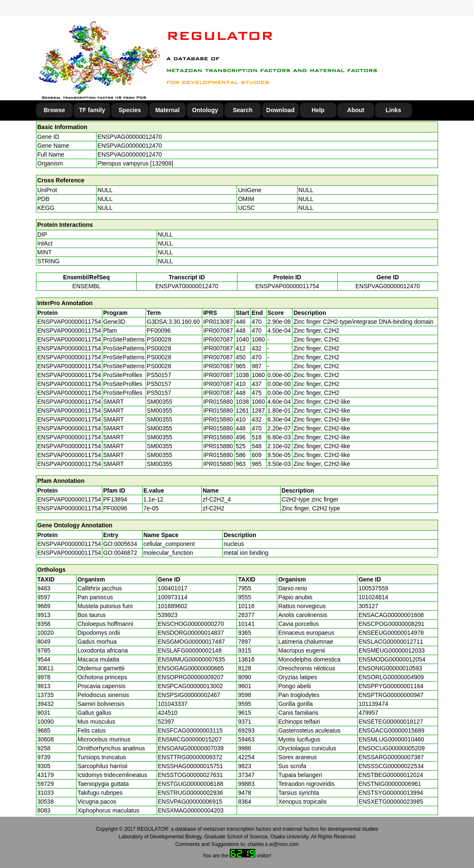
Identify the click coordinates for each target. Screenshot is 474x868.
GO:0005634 (120, 544)
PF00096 (115, 508)
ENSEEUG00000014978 (391, 633)
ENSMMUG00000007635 (192, 659)
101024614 (373, 597)
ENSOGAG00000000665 (191, 668)
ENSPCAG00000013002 (190, 686)
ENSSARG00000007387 (391, 757)
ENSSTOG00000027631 (190, 775)
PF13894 (115, 499)
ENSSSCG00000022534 (391, 766)
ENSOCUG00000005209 (391, 748)
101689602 (173, 606)
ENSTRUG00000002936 (190, 793)
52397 (166, 722)
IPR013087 (218, 322)
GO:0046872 (120, 553)
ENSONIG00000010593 (390, 668)
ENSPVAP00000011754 (287, 286)
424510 (168, 713)
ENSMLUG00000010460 (391, 739)
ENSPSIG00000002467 (189, 695)
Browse (54, 110)
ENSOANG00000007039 (191, 748)
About (355, 110)
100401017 (173, 588)
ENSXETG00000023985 (391, 802)
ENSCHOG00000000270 (191, 624)
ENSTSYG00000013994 (391, 793)
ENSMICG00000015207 (190, 739)
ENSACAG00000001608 (391, 615)
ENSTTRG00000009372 (190, 757)
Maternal (168, 110)
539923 (168, 615)
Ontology (205, 110)
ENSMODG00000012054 (392, 659)
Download (280, 110)
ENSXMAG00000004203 (191, 810)
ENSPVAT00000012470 (187, 286)
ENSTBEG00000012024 (391, 775)
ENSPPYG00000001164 (391, 686)
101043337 (173, 704)
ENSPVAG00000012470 (130, 137)
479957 (368, 713)
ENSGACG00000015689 (391, 730)
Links (393, 110)
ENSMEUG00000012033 (391, 650)
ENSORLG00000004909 (391, 677)
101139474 (373, 704)
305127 (368, 606)
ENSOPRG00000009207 (191, 677)
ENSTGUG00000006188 (191, 784)
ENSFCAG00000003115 (190, 730)
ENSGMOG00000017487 (192, 642)
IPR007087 (218, 331)
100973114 (173, 597)
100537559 (373, 588)
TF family (92, 110)
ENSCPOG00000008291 (391, 624)
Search (243, 110)
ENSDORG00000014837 (191, 633)
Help (318, 110)
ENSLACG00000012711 (391, 642)
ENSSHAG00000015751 (190, 766)
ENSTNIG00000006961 (390, 784)
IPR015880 (218, 402)
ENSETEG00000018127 (391, 722)
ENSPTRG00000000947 (391, 695)
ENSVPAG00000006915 (190, 802)
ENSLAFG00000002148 (190, 650)
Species (130, 110)
